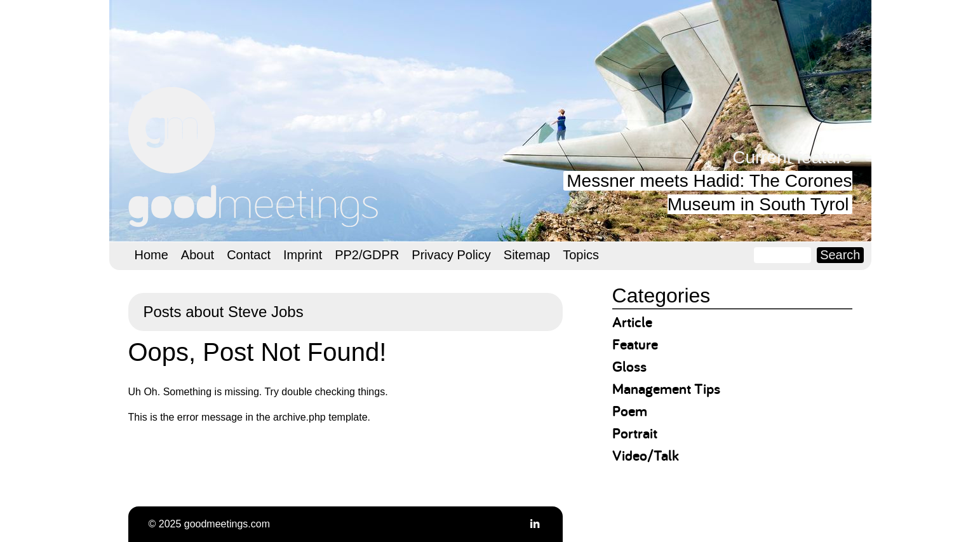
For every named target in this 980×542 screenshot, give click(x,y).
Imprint (303, 255)
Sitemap (527, 255)
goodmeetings (255, 157)
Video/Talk (646, 455)
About (198, 255)
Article (632, 322)
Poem (630, 411)
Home (151, 255)
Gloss (629, 366)
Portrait (635, 433)
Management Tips (666, 389)
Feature (635, 344)
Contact (249, 255)
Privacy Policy (451, 255)
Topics (581, 255)
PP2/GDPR (367, 255)
